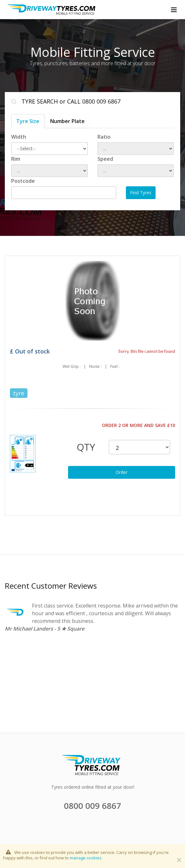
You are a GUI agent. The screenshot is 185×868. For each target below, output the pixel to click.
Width (19, 137)
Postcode (23, 181)
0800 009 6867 (101, 101)
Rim (16, 159)
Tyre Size (28, 121)
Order (122, 472)
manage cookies (86, 858)
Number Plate (67, 121)
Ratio (104, 137)
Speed (105, 159)
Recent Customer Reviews (51, 586)
